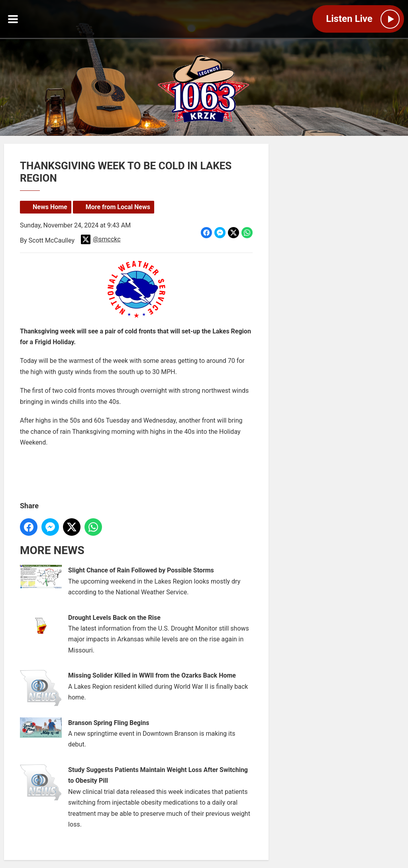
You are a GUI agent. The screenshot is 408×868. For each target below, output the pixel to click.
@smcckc (101, 239)
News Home (50, 207)
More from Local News (118, 207)
